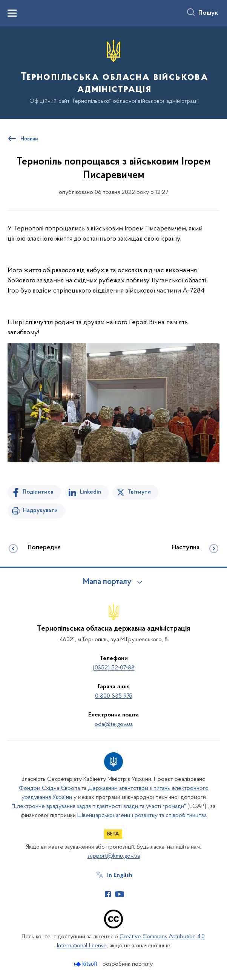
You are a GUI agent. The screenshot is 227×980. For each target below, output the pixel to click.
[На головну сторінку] (114, 72)
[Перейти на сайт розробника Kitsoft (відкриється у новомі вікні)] (87, 964)
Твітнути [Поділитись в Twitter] (139, 492)
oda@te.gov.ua (114, 724)
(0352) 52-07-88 (114, 668)
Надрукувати (40, 511)
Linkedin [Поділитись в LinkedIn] (90, 492)
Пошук (208, 13)
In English (120, 875)
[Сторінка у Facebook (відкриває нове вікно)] (108, 894)
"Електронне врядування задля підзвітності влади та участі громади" (99, 806)
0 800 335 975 (114, 696)
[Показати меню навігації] (12, 13)
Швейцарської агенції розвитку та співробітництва (142, 815)
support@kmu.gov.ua (114, 856)
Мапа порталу (107, 582)
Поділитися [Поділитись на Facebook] (38, 492)
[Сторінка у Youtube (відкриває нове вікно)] (120, 894)
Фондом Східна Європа (49, 788)
